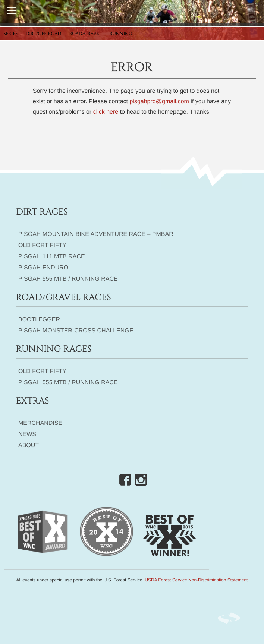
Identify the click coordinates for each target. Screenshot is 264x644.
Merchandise (40, 423)
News (27, 434)
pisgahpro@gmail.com (159, 102)
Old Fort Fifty (42, 245)
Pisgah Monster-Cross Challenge (76, 331)
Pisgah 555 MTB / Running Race (68, 279)
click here (106, 112)
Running (121, 34)
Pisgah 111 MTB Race (52, 257)
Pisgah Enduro (43, 268)
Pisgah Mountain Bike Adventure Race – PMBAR (96, 234)
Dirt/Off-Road (44, 34)
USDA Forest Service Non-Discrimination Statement (196, 580)
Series (11, 34)
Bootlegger (39, 320)
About (29, 446)
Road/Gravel (86, 34)
